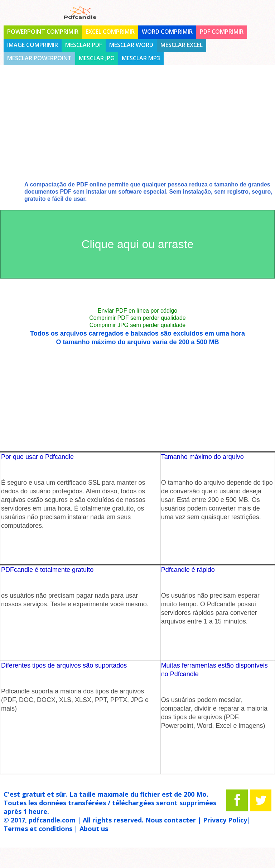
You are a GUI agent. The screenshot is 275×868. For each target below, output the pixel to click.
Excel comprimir (110, 32)
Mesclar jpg (97, 58)
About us (94, 829)
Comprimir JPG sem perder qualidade (138, 325)
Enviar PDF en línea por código (137, 311)
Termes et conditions (38, 829)
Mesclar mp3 (141, 58)
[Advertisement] (137, 129)
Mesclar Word (131, 45)
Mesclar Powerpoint (39, 58)
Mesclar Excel (182, 45)
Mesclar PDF (84, 45)
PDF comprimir (222, 32)
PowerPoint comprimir (43, 32)
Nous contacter (171, 820)
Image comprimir (33, 45)
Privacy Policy (225, 820)
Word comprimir (167, 32)
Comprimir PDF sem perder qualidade (137, 318)
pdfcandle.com (52, 820)
